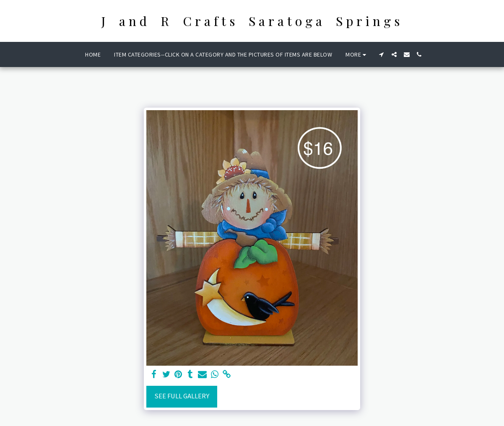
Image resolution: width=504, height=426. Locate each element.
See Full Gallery (182, 396)
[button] (382, 54)
